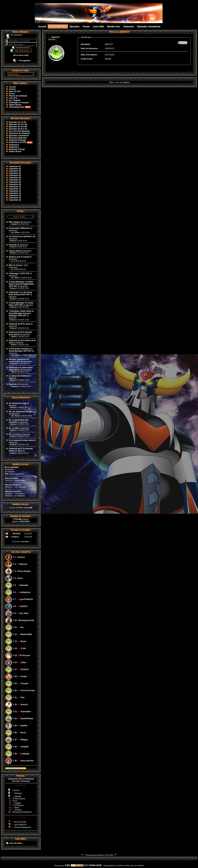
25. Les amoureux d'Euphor (21, 412)
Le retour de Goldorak (19, 376)
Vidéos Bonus (15, 105)
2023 (21, 768)
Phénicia (14, 386)
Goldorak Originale (17, 140)
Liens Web (98, 26)
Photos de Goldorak (18, 96)
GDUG (13, 336)
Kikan (16, 768)
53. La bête (14, 428)
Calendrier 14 (15, 196)
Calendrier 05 (15, 175)
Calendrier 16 (15, 200)
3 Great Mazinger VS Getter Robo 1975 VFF (21, 304)
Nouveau (13, 384)
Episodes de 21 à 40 (18, 124)
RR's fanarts (15, 222)
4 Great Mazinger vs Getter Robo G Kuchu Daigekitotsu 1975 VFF (21, 284)
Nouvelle (13, 245)
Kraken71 (14, 224)
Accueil (42, 26)
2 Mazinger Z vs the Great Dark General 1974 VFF (20, 293)
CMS (67, 865)
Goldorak (13, 364)
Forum (86, 26)
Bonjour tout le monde (19, 257)
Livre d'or (13, 98)
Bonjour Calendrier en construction (19, 360)
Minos (13, 372)
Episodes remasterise (149, 26)
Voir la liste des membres (119, 82)
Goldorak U (14, 145)
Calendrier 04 (15, 173)
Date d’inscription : (89, 55)
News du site (15, 91)
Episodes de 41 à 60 (18, 127)
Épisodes (74, 26)
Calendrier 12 (15, 191)
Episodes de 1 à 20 (17, 122)
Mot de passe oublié (21, 55)
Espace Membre (58, 26)
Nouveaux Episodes (18, 138)
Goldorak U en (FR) (21, 142)
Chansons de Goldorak (19, 133)
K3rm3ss (17, 534)
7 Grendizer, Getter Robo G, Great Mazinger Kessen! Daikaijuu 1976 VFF (21, 313)
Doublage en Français (19, 103)
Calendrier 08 (15, 182)
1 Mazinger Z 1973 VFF (19, 273)
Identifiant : (86, 44)
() (21, 781)
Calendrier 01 (15, 166)
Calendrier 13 (15, 193)
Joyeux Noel (14, 251)
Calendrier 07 (15, 180)
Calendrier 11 (15, 189)
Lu (11, 261)
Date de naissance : (90, 48)
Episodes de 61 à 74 (18, 129)
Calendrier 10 (15, 187)
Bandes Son (114, 26)
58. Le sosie (14, 434)
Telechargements (20, 107)
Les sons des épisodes (19, 131)
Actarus (13, 241)
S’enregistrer (25, 61)
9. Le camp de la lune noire (21, 440)
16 (34, 236)
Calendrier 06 (15, 178)
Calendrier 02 (15, 169)
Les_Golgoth (15, 100)
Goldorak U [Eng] (17, 149)
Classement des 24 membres (21, 779)
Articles (12, 89)
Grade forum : (87, 59)
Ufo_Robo (14, 232)
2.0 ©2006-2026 (86, 865)
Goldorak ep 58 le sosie (19, 324)
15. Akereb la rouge (18, 403)
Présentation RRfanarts (19, 228)
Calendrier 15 (15, 198)
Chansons (129, 26)
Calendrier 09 (15, 184)
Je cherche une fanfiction (20, 236)
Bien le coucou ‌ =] (17, 265)
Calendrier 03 (15, 171)
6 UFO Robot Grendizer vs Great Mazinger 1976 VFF (21, 350)
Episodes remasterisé (19, 136)
